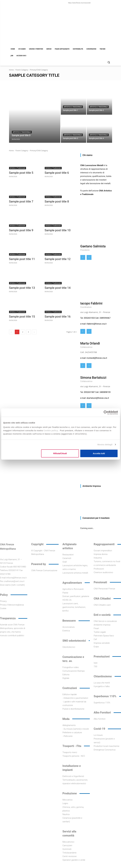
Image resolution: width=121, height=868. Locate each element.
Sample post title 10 (55, 229)
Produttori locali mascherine (107, 746)
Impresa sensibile (102, 643)
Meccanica (68, 800)
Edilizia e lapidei (70, 694)
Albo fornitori (100, 719)
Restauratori (68, 555)
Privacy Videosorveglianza (12, 605)
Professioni (99, 569)
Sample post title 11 (20, 258)
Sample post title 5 (19, 173)
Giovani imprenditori (103, 551)
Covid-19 (99, 729)
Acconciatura (69, 627)
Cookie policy (51, 430)
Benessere (69, 621)
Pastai (65, 593)
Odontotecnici (69, 647)
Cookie (3, 608)
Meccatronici (68, 842)
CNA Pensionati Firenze (104, 589)
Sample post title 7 (19, 201)
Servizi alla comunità (69, 833)
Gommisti (67, 849)
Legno (65, 803)
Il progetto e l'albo (102, 686)
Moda (66, 719)
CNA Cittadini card (102, 605)
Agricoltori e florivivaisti (73, 589)
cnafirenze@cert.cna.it (14, 581)
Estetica (66, 631)
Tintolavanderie (70, 853)
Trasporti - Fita (72, 746)
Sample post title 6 (55, 173)
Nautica (66, 814)
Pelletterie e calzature (72, 733)
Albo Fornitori (102, 712)
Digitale (66, 678)
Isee (96, 663)
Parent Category (22, 70)
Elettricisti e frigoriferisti (73, 776)
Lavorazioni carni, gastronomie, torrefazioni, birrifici (74, 607)
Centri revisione (70, 856)
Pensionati (100, 582)
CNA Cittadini (102, 599)
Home (11, 70)
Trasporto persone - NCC (74, 756)
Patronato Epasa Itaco (104, 636)
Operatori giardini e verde (74, 860)
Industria (98, 558)
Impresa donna (101, 554)
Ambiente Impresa (92, 486)
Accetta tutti (99, 453)
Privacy (3, 601)
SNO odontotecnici (74, 641)
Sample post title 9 (19, 229)
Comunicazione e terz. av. (73, 659)
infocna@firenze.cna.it (16, 578)
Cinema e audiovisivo (103, 572)
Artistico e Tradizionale (22, 132)
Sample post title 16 (55, 314)
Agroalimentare (72, 583)
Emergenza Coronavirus (105, 750)
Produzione (70, 793)
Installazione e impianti (72, 768)
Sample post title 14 (55, 286)
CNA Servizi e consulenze (105, 621)
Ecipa (96, 647)
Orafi (65, 562)
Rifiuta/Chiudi (60, 453)
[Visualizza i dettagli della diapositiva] (96, 502)
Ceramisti (67, 558)
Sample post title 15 (20, 314)
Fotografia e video (71, 667)
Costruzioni (70, 688)
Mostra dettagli (105, 444)
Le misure (98, 735)
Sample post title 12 (55, 258)
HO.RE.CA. (67, 600)
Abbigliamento (69, 725)
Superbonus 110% (105, 696)
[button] (109, 62)
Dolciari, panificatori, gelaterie (76, 596)
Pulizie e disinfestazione (73, 709)
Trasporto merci (70, 752)
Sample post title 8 (55, 201)
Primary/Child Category (39, 70)
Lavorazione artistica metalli (75, 573)
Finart (96, 628)
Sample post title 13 (20, 286)
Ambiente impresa (102, 625)
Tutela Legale (100, 632)
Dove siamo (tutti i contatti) (12, 585)
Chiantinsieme (103, 676)
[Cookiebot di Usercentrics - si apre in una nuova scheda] (106, 413)
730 (95, 666)
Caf (95, 639)
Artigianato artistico (70, 546)
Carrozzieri (67, 845)
